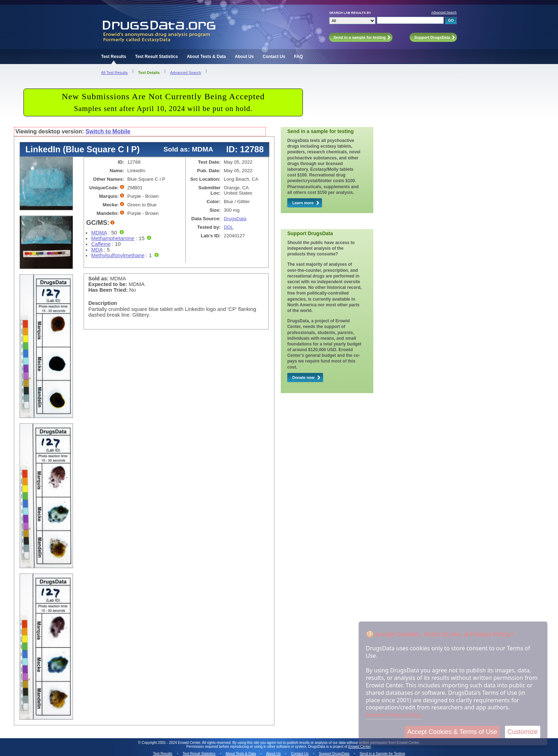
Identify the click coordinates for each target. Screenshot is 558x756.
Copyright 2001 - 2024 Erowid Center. (171, 743)
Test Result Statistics (156, 57)
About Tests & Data (206, 57)
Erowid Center (360, 747)
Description (103, 303)
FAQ (298, 57)
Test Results (114, 57)
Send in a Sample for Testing (382, 754)
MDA (97, 250)
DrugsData (235, 219)
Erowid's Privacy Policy (394, 715)
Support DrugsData (334, 754)
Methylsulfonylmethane (118, 255)
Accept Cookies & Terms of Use (452, 732)
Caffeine (101, 244)
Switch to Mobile (108, 131)
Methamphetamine (113, 238)
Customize (523, 732)
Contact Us (274, 57)
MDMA (99, 233)
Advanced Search (444, 12)
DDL (229, 227)
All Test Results (114, 73)
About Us (244, 57)
